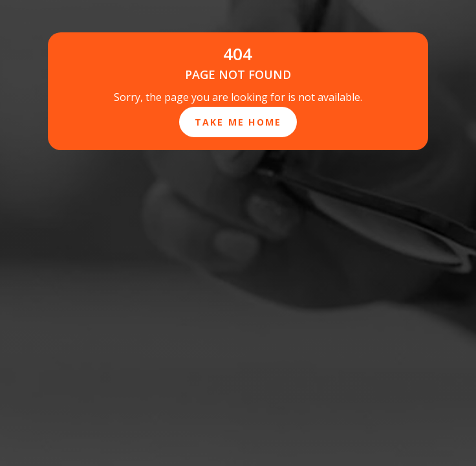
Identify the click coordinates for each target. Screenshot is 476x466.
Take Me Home (238, 122)
